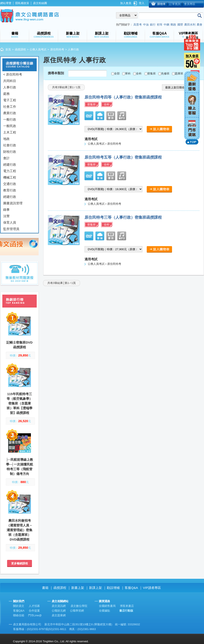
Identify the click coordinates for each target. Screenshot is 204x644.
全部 (117, 73)
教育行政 (10, 190)
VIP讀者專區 (152, 588)
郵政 (173, 25)
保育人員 (10, 222)
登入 (142, 3)
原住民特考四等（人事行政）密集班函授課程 (123, 97)
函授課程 (20, 49)
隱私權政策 (22, 3)
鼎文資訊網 (59, 606)
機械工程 (10, 177)
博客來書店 (127, 606)
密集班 (152, 73)
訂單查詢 (175, 4)
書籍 (45, 588)
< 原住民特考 (13, 74)
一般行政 (10, 119)
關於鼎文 (19, 606)
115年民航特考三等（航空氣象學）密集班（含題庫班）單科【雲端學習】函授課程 (20, 403)
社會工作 (10, 107)
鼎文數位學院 (79, 606)
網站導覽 (6, 3)
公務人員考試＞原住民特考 (104, 144)
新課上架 (95, 588)
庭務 (6, 94)
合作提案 (34, 611)
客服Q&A (131, 588)
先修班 (165, 73)
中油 (146, 25)
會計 (6, 158)
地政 (6, 139)
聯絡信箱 (19, 615)
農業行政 (10, 113)
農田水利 (190, 25)
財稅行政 (10, 152)
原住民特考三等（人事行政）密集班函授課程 (123, 217)
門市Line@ (35, 615)
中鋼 (166, 25)
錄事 (6, 210)
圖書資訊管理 (13, 203)
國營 (180, 25)
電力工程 (10, 171)
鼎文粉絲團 (40, 3)
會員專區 (190, 4)
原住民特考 (57, 49)
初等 (160, 25)
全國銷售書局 (107, 606)
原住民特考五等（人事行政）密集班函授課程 (123, 157)
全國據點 (104, 611)
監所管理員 (11, 229)
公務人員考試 (38, 49)
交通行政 (10, 184)
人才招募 (34, 606)
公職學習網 (77, 611)
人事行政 (10, 87)
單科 (128, 73)
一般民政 (10, 126)
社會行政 (10, 145)
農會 (199, 25)
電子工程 (10, 100)
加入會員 (126, 3)
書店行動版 (126, 611)
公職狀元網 (59, 611)
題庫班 (179, 73)
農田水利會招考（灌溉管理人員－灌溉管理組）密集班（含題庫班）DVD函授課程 (20, 530)
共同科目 (10, 81)
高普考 (138, 25)
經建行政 (10, 164)
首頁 (8, 49)
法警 (6, 216)
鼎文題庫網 (59, 615)
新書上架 (78, 588)
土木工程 (10, 132)
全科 (139, 73)
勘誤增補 (113, 588)
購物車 (161, 4)
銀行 (153, 25)
